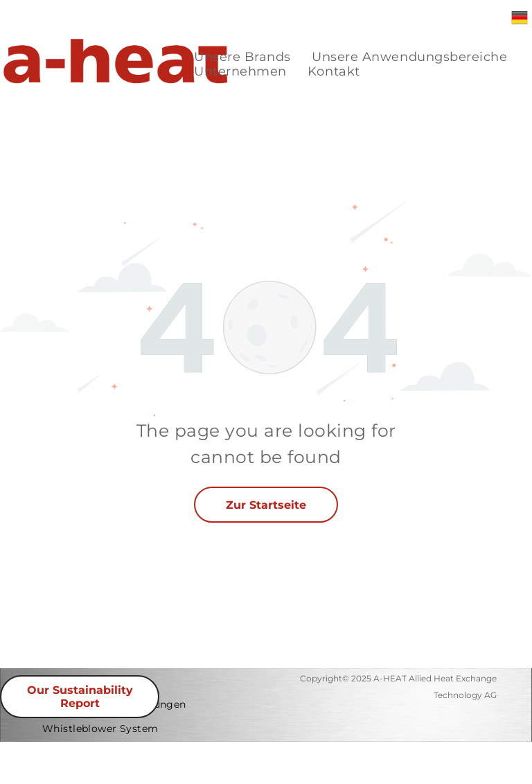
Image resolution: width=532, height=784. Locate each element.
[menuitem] (242, 57)
